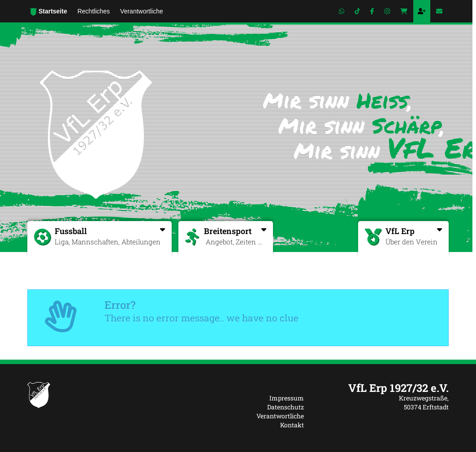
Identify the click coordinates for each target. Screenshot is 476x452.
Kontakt (292, 425)
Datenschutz (286, 407)
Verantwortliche (280, 416)
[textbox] (383, 388)
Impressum (287, 398)
